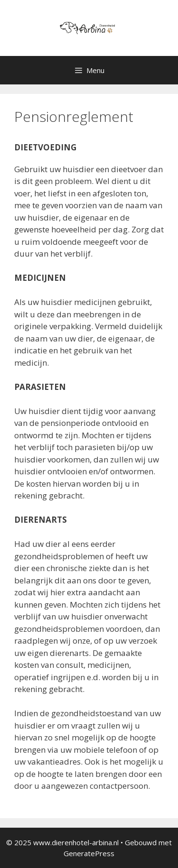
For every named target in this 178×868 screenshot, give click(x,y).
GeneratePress (89, 853)
